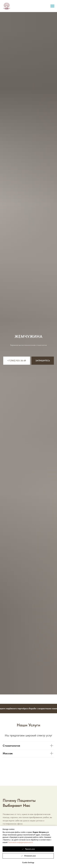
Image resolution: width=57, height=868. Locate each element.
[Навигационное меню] (52, 6)
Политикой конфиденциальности (20, 842)
